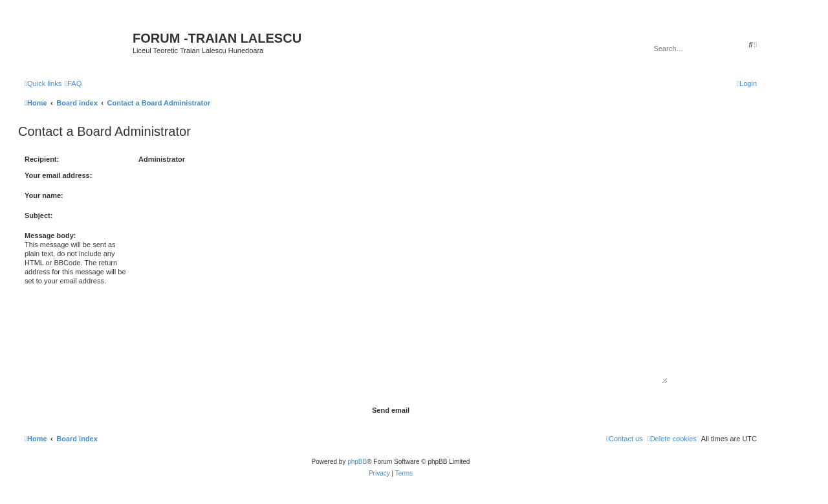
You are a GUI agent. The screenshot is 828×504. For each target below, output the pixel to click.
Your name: (44, 195)
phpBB (357, 462)
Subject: (38, 215)
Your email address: (58, 175)
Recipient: (42, 159)
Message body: (50, 236)
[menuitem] (73, 83)
